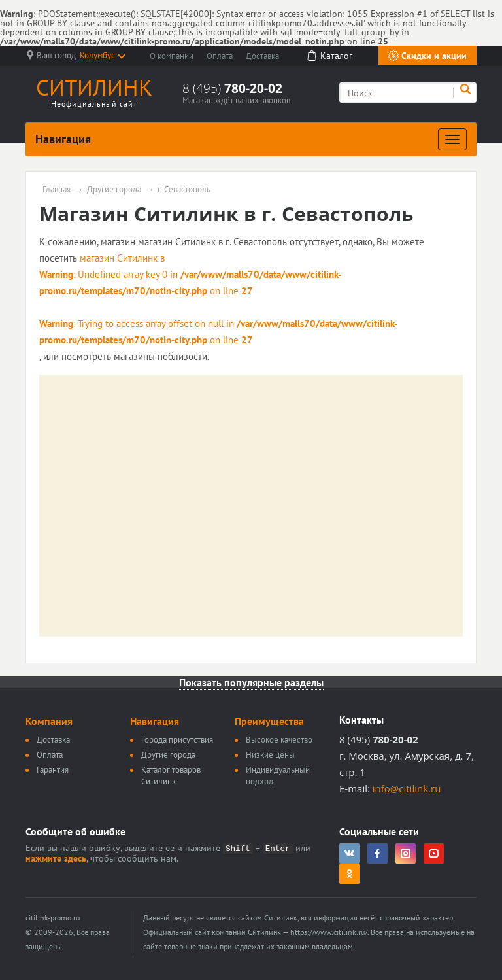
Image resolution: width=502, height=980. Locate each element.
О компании (172, 56)
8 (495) (232, 88)
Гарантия (53, 770)
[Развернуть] (452, 139)
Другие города (114, 190)
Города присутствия (177, 740)
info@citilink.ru (407, 788)
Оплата (220, 56)
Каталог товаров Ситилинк (171, 776)
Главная (57, 190)
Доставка (262, 56)
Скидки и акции (427, 56)
